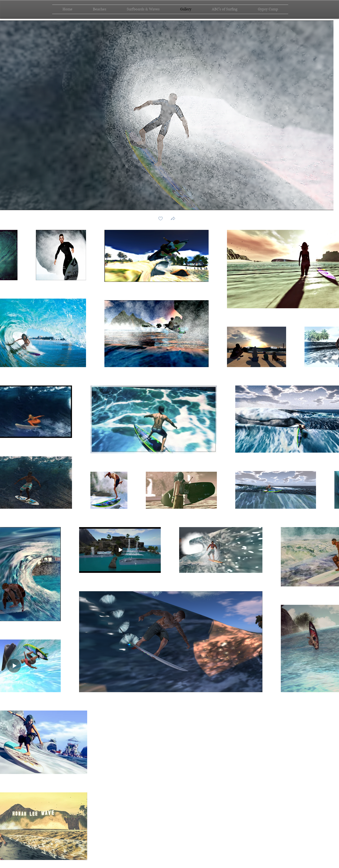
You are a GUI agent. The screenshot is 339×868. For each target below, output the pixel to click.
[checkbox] (161, 219)
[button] (173, 219)
